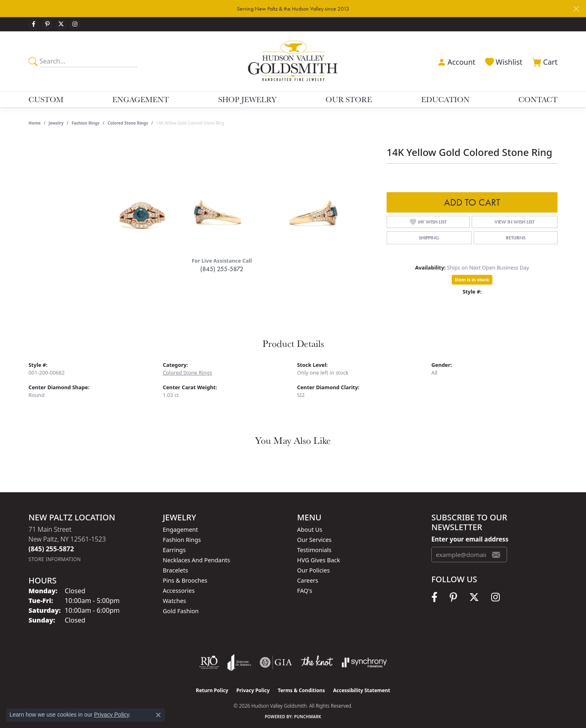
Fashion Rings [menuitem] (182, 540)
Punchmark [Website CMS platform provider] (308, 717)
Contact (538, 99)
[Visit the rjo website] (209, 662)
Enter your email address (470, 539)
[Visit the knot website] (317, 662)
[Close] (576, 9)
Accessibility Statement (361, 690)
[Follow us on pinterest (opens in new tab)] (47, 24)
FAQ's (305, 591)
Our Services (314, 540)
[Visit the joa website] (239, 662)
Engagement (141, 99)
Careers (308, 580)
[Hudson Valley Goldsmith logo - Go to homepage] (293, 61)
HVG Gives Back (319, 560)
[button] (455, 61)
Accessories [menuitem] (179, 591)
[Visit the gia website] (276, 662)
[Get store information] (55, 559)
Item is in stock (472, 280)
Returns (516, 238)
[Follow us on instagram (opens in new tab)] (75, 24)
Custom (46, 99)
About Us (310, 530)
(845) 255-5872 (222, 269)
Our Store (349, 99)
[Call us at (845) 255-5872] (51, 549)
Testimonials (314, 550)
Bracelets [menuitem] (175, 570)
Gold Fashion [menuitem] (181, 611)
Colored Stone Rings (128, 123)
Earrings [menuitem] (174, 550)
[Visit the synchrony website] (364, 662)
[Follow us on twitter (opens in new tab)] (61, 24)
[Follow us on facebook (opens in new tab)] (33, 24)
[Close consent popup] (158, 715)
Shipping (429, 238)
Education (445, 99)
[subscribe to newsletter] (496, 555)
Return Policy (212, 690)
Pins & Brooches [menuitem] (185, 580)
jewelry (56, 123)
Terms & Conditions (302, 690)
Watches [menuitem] (174, 601)
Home (35, 123)
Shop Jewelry (247, 99)
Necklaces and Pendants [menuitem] (196, 560)
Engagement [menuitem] (180, 530)
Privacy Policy (253, 690)
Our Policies (313, 570)
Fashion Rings (86, 123)
